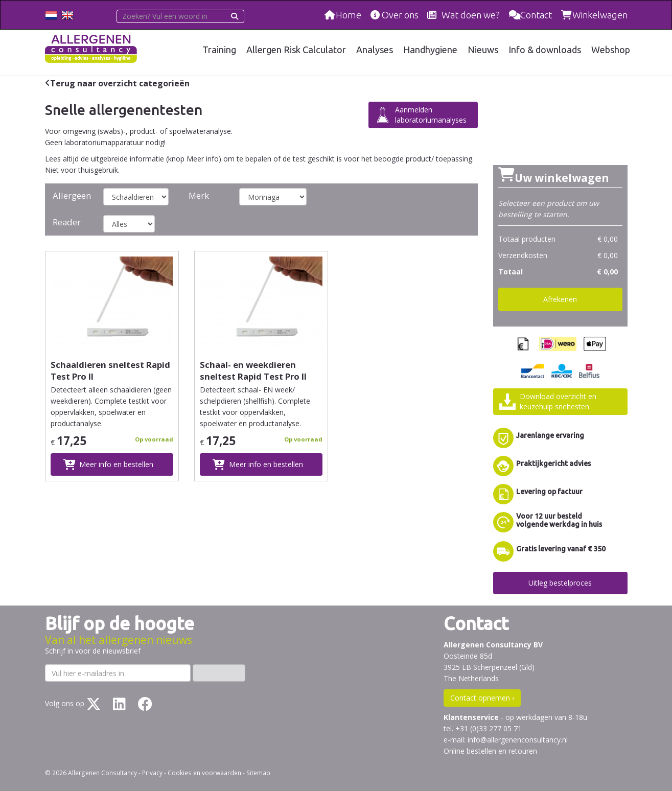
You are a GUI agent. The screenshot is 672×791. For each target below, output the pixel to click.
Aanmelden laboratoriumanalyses (431, 115)
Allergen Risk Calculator (296, 50)
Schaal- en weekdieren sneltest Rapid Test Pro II (253, 370)
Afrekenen (560, 299)
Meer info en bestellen (116, 464)
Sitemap (258, 773)
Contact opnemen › (482, 698)
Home (349, 15)
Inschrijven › (219, 673)
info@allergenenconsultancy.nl (518, 740)
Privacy (152, 773)
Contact (536, 15)
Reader (67, 222)
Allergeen (72, 196)
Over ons (400, 15)
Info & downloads (545, 50)
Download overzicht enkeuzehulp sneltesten (558, 401)
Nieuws (483, 50)
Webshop (611, 50)
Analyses (375, 50)
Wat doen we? (471, 15)
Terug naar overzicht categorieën (120, 83)
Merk (199, 196)
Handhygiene (430, 50)
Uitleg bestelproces (560, 583)
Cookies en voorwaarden (204, 773)
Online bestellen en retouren (490, 751)
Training (219, 50)
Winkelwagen (600, 15)
